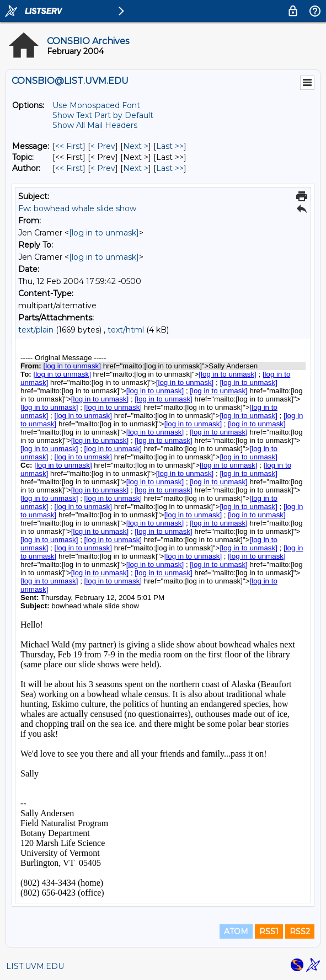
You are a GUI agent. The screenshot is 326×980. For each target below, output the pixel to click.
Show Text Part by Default (103, 115)
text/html (126, 330)
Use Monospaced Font (96, 105)
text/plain (36, 330)
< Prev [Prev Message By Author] (103, 168)
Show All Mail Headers (95, 125)
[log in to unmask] (104, 233)
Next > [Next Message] (136, 146)
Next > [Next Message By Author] (136, 168)
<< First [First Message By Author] (69, 168)
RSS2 (300, 931)
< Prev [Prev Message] (103, 146)
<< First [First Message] (69, 146)
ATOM (236, 931)
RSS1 (269, 931)
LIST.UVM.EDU (35, 966)
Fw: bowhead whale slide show (77, 208)
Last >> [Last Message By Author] (170, 168)
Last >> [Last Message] (170, 146)
